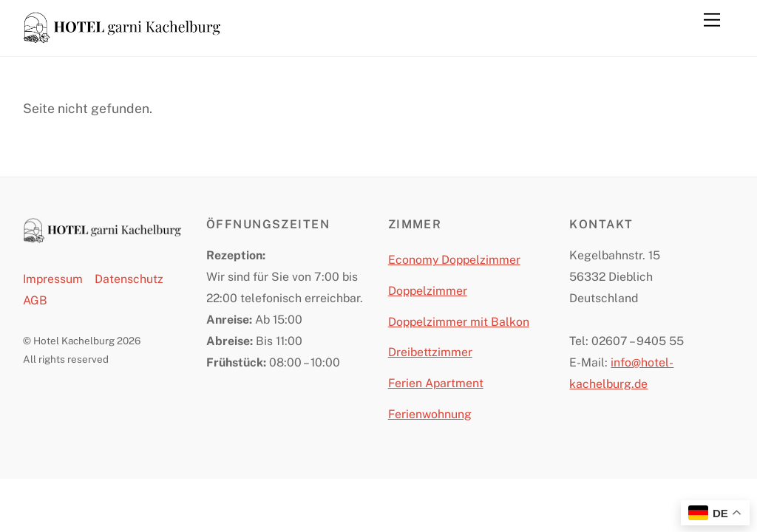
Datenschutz (129, 279)
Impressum (53, 279)
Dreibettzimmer (430, 352)
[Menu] (712, 20)
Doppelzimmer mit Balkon (459, 322)
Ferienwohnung (430, 414)
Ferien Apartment (436, 383)
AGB (35, 300)
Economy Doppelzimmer (454, 260)
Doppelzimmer (428, 291)
